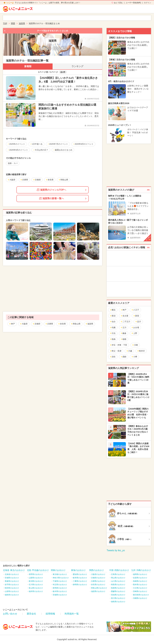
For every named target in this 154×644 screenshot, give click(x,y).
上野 (134, 333)
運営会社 (31, 614)
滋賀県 (89, 324)
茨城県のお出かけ (60, 595)
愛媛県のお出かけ (118, 591)
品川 (138, 322)
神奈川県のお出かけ (61, 578)
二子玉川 (125, 322)
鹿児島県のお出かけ (141, 595)
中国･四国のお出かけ (119, 570)
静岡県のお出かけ (80, 585)
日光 (113, 333)
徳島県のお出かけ (118, 602)
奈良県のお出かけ (98, 585)
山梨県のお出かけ (36, 578)
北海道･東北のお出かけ (14, 570)
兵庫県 (49, 324)
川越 (129, 351)
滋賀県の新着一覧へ (51, 198)
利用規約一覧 (72, 614)
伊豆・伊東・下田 (118, 345)
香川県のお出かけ (118, 598)
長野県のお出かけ (36, 574)
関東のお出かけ (58, 570)
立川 (123, 327)
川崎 (135, 345)
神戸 (12, 324)
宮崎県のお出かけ (140, 591)
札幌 (113, 327)
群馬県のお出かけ (60, 588)
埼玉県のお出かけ (60, 585)
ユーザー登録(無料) (133, 3)
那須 (113, 316)
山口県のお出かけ (118, 581)
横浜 (113, 310)
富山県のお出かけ (36, 588)
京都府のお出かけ (98, 578)
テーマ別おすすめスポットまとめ (53, 31)
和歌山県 (76, 324)
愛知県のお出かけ (80, 574)
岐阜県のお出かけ (80, 578)
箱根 (123, 339)
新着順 (28, 66)
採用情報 (50, 614)
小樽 (134, 357)
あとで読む (118, 3)
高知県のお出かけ (118, 595)
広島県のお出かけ (118, 574)
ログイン (147, 3)
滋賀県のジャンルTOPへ (52, 190)
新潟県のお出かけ (36, 581)
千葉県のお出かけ (60, 581)
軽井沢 (141, 351)
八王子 (135, 310)
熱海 (113, 339)
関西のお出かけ (97, 570)
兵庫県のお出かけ (98, 581)
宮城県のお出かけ (12, 578)
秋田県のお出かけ (12, 588)
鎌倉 (123, 333)
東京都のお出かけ (60, 574)
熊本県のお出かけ (140, 585)
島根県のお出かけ (118, 588)
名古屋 (124, 316)
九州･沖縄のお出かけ (141, 570)
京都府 (36, 324)
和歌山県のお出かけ (99, 588)
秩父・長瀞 (115, 351)
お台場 (135, 327)
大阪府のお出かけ (98, 574)
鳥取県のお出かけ (118, 585)
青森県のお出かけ (12, 581)
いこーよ (10, 3)
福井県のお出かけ (36, 591)
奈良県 (62, 324)
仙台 (113, 322)
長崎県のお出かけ (140, 581)
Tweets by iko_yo (116, 550)
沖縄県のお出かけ (140, 598)
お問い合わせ (10, 614)
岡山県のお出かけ (118, 578)
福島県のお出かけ (12, 595)
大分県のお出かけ (140, 588)
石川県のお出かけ (36, 585)
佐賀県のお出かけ (140, 578)
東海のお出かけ (78, 570)
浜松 (113, 357)
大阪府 (24, 324)
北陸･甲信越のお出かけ (38, 570)
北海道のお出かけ (12, 574)
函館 (123, 357)
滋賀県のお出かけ (98, 591)
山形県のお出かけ (12, 591)
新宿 (136, 316)
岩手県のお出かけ (12, 585)
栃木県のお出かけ (60, 591)
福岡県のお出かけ (140, 574)
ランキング (77, 66)
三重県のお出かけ (80, 581)
